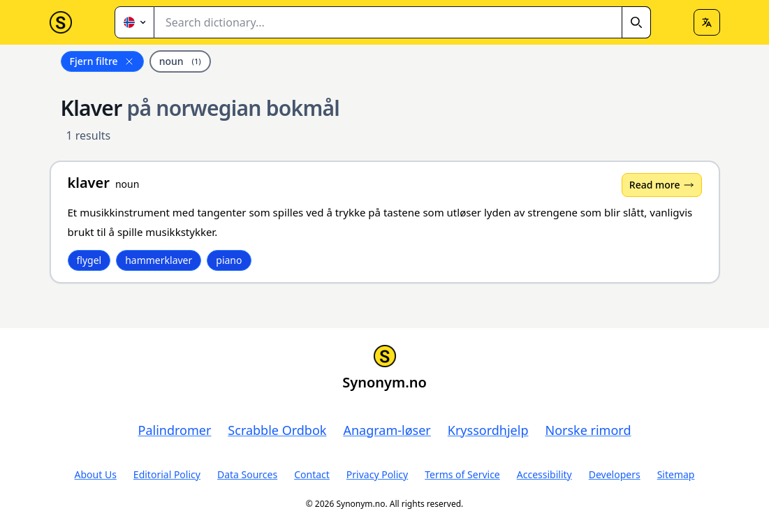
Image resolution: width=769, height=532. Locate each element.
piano (229, 260)
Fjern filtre (102, 61)
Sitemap (676, 474)
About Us (96, 474)
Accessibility (544, 474)
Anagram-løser (387, 430)
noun (180, 61)
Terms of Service (462, 474)
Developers (615, 474)
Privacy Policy (377, 474)
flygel (89, 260)
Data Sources (247, 474)
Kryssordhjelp (488, 430)
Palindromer (175, 430)
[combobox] (403, 22)
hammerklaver (159, 260)
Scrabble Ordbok (277, 430)
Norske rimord (588, 430)
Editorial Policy (167, 474)
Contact (312, 474)
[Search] (636, 22)
